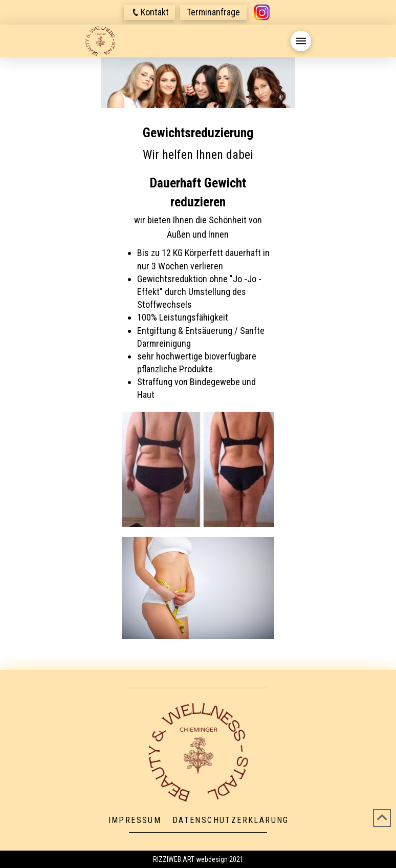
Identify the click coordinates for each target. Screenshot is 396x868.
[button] (149, 12)
